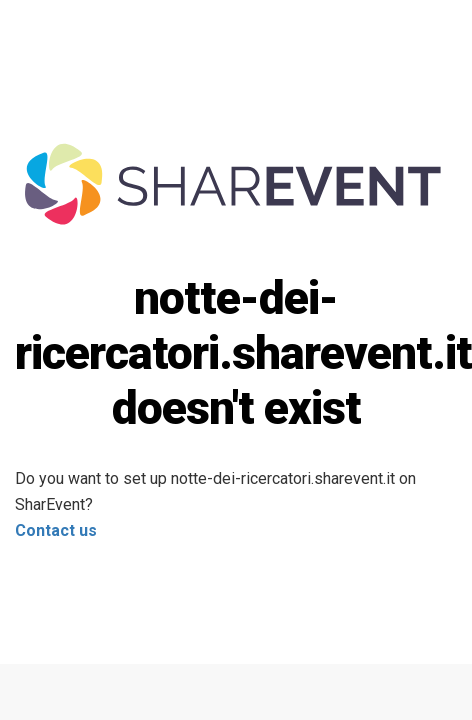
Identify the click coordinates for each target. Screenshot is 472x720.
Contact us (56, 530)
